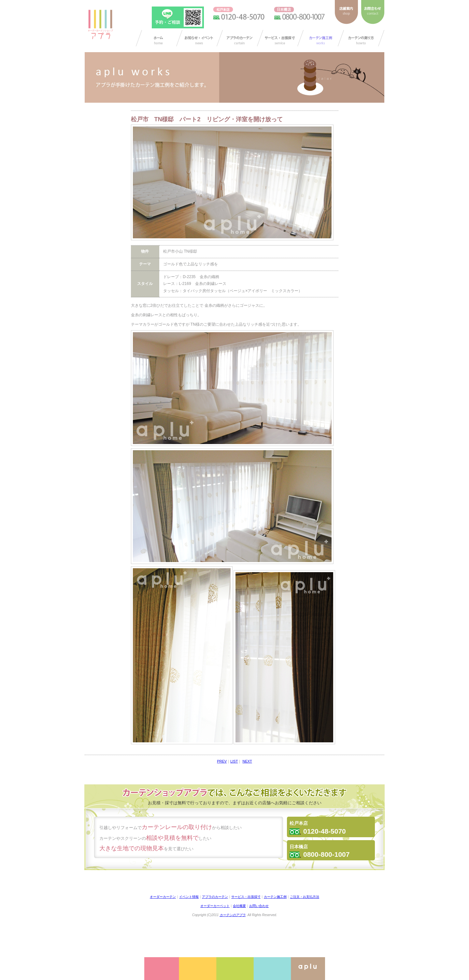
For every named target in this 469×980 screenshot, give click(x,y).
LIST (234, 761)
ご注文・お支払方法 (305, 897)
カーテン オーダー (159, 38)
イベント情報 (189, 897)
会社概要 (239, 906)
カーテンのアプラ (233, 915)
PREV (222, 761)
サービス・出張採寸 (280, 38)
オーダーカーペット (215, 906)
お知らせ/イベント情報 (199, 38)
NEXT (247, 761)
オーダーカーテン (163, 897)
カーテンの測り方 (361, 38)
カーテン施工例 (321, 38)
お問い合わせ (259, 906)
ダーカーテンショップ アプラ (100, 24)
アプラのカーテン (240, 38)
